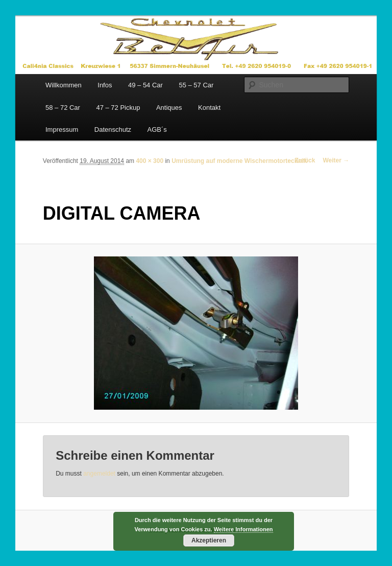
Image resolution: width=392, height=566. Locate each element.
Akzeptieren (209, 540)
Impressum (62, 129)
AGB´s (157, 129)
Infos (105, 85)
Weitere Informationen (243, 529)
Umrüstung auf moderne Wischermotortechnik (239, 161)
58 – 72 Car (63, 108)
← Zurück (301, 160)
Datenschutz (113, 129)
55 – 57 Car (196, 85)
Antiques (169, 108)
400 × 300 (150, 161)
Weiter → (336, 160)
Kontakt (209, 108)
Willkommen (64, 85)
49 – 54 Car (145, 85)
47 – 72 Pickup (118, 108)
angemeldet (99, 474)
